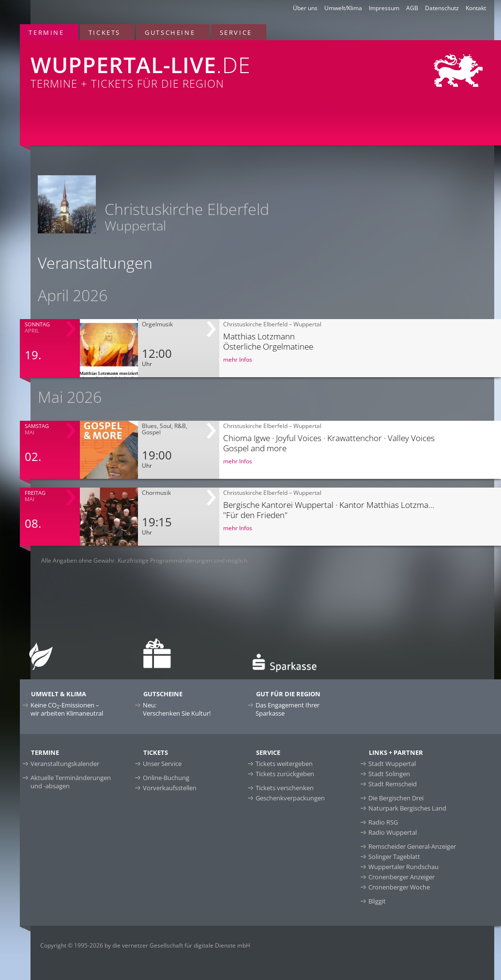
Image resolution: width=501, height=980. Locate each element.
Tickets (105, 32)
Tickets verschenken (285, 788)
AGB (412, 8)
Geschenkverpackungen (290, 798)
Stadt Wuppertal (392, 764)
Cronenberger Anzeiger (402, 877)
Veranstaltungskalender (65, 764)
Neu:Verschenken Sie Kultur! (177, 709)
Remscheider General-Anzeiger (412, 846)
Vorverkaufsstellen (170, 788)
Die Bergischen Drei (396, 798)
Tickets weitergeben (284, 764)
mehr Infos (238, 360)
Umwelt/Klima (343, 8)
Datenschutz (442, 8)
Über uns (305, 8)
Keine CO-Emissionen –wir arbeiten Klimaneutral (67, 709)
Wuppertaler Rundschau (403, 867)
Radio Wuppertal (393, 832)
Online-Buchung (166, 778)
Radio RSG (383, 822)
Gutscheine (170, 32)
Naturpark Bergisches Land (407, 808)
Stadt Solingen (389, 774)
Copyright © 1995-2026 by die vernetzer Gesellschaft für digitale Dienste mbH (145, 945)
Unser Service (162, 764)
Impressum (384, 8)
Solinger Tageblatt (394, 857)
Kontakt (476, 8)
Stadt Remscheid (393, 784)
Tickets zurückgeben (285, 774)
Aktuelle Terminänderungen (71, 782)
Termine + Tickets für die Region (163, 65)
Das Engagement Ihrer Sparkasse (288, 709)
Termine (46, 32)
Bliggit (377, 901)
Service (236, 32)
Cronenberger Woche (399, 887)
